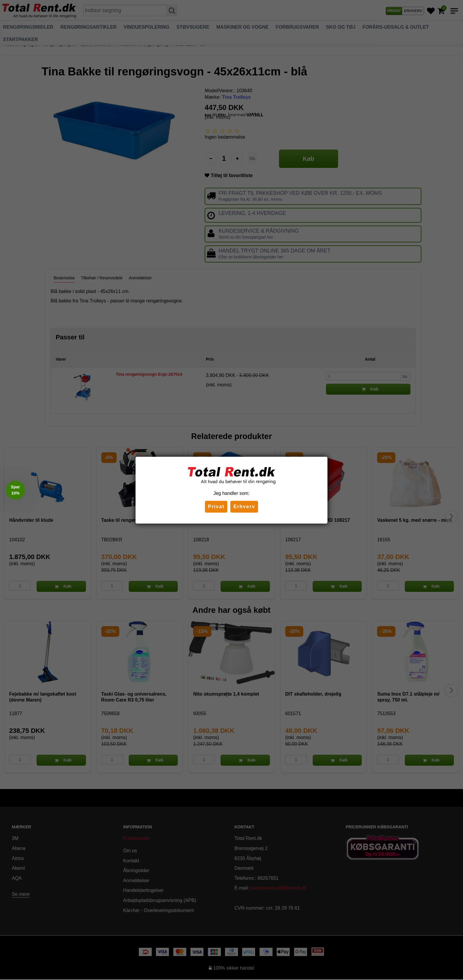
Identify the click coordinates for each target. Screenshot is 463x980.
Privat (216, 507)
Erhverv (244, 507)
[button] (15, 490)
